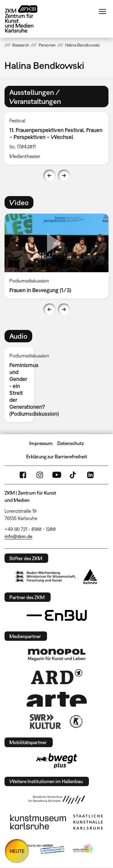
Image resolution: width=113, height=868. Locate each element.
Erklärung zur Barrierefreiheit (57, 457)
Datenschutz (71, 443)
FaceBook (23, 475)
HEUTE (17, 851)
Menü (102, 11)
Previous (49, 176)
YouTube (57, 475)
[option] (22, 385)
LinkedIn (90, 475)
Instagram (40, 475)
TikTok (74, 475)
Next (64, 176)
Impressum (41, 443)
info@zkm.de (18, 536)
